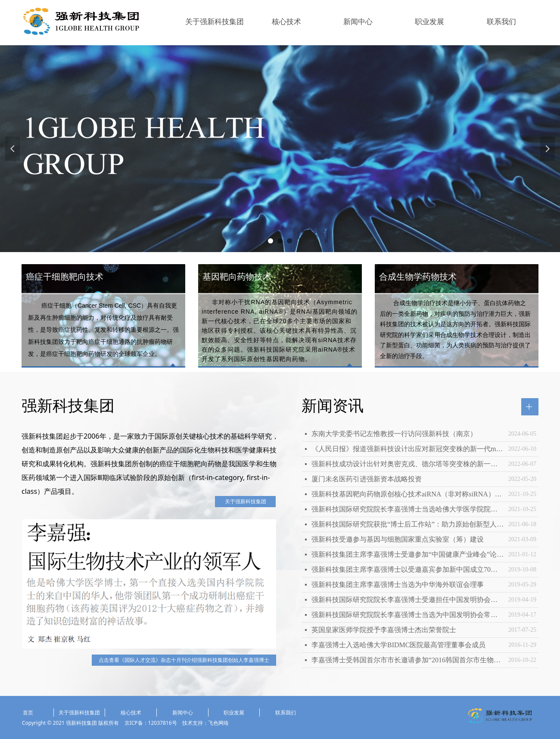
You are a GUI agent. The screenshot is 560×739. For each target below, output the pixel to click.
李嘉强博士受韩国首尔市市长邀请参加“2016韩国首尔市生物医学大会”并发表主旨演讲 (408, 660)
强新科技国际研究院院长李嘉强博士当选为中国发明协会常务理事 (408, 615)
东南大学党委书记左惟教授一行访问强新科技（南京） (394, 434)
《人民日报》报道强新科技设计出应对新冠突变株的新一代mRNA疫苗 (408, 449)
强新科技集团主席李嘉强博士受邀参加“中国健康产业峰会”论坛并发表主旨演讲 (408, 554)
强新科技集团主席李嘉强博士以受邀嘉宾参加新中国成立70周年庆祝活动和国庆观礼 (408, 569)
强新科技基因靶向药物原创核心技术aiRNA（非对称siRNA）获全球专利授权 (408, 494)
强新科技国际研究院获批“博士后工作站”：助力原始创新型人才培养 (408, 524)
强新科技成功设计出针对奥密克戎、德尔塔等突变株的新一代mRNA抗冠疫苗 (408, 464)
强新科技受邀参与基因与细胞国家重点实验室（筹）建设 (398, 539)
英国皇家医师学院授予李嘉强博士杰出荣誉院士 (384, 630)
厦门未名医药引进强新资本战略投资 (367, 479)
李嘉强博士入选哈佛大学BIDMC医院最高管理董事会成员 (398, 645)
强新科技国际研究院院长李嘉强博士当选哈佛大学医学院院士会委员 (408, 509)
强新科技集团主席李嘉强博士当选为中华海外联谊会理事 (398, 585)
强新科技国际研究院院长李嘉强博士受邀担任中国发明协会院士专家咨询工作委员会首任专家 (408, 600)
